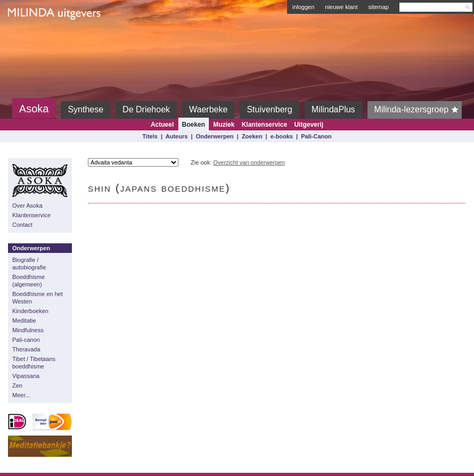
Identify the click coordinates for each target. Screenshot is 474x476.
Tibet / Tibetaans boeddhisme (34, 363)
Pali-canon (26, 340)
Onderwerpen (215, 136)
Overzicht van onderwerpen (249, 162)
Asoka (34, 109)
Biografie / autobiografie (29, 264)
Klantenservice (264, 125)
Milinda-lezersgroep (418, 110)
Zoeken (252, 136)
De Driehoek (146, 109)
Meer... (21, 395)
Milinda (30, 38)
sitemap (378, 7)
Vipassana (26, 376)
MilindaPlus (333, 109)
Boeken (194, 125)
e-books (282, 136)
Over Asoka (27, 206)
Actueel (162, 125)
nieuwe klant (341, 7)
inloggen (304, 7)
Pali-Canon (316, 136)
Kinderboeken (30, 311)
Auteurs (177, 136)
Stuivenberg (269, 109)
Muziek (224, 125)
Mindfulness (28, 330)
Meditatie (24, 321)
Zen (17, 385)
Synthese (85, 109)
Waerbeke (208, 109)
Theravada (26, 349)
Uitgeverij (309, 125)
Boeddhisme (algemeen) (28, 281)
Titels (150, 136)
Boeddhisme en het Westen (38, 298)
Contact (22, 225)
